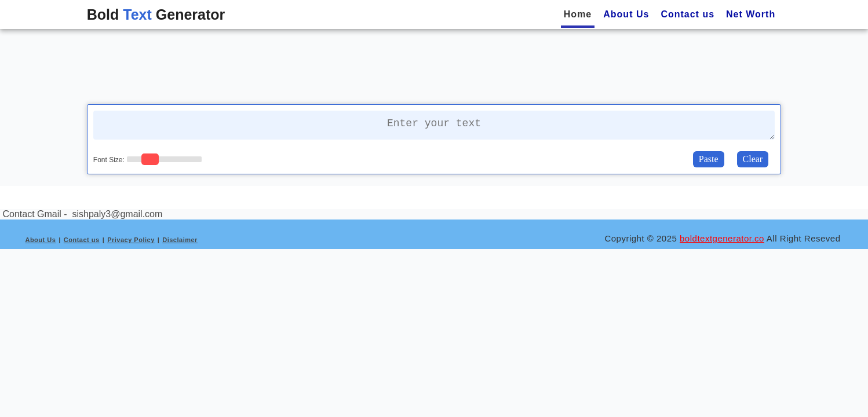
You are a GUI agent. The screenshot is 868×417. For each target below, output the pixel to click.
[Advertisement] (434, 65)
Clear (753, 159)
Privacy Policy (131, 240)
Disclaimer (180, 240)
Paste (709, 159)
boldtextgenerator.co (722, 238)
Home (578, 14)
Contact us (688, 14)
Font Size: (109, 160)
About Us (626, 14)
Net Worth (751, 14)
